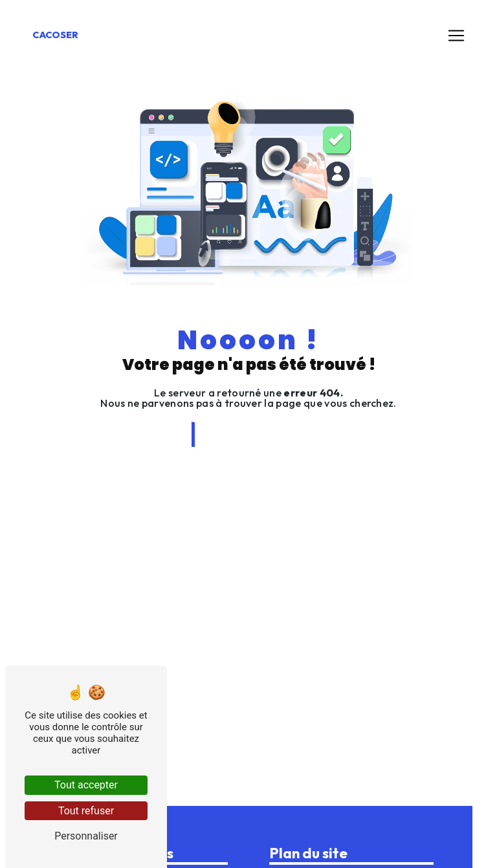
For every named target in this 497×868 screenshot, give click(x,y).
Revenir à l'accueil (250, 434)
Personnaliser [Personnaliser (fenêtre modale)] (86, 836)
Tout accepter (86, 785)
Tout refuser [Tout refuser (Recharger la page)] (86, 811)
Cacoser (55, 35)
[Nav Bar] (456, 36)
